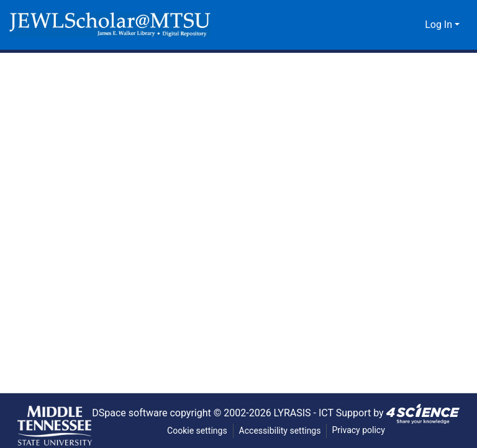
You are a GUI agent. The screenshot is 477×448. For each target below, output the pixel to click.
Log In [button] (440, 25)
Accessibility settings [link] (280, 431)
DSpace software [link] (125, 413)
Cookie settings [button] (196, 431)
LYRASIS (295, 413)
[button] (110, 25)
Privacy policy (360, 430)
